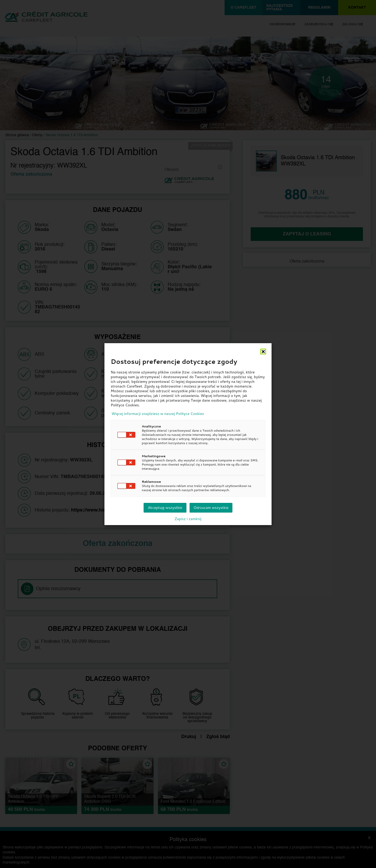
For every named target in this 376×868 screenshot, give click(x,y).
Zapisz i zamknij (188, 519)
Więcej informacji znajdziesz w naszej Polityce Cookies (158, 414)
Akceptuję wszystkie (165, 508)
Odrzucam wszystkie (211, 508)
